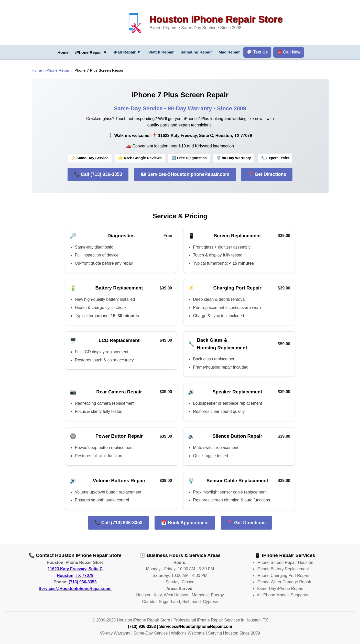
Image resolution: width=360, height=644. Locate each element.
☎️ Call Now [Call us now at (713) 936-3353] (292, 52)
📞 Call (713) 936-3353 (98, 174)
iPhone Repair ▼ (89, 53)
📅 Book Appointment (185, 522)
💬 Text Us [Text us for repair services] (261, 52)
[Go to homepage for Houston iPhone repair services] (60, 52)
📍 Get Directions (267, 174)
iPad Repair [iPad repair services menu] (126, 52)
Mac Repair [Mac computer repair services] (232, 52)
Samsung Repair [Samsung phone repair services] (198, 52)
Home (37, 70)
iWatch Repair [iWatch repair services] (161, 52)
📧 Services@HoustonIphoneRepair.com (185, 174)
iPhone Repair (58, 70)
